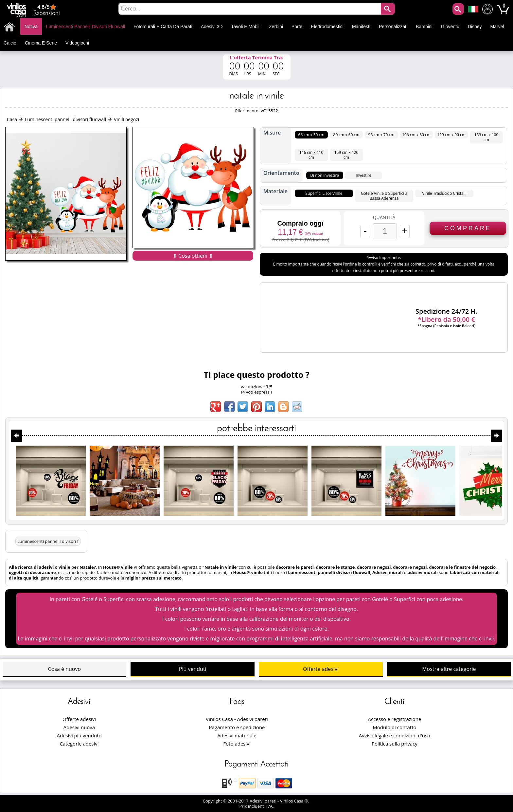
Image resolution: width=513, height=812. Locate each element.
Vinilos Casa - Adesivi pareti (237, 719)
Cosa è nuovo (64, 669)
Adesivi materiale (237, 735)
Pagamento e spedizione (237, 727)
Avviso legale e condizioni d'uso (395, 735)
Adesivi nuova (79, 727)
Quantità (384, 217)
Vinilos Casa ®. (295, 801)
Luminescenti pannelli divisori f (48, 541)
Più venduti (193, 669)
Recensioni (46, 10)
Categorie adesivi (79, 744)
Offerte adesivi (321, 669)
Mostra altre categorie (449, 669)
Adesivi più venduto (79, 735)
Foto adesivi (237, 744)
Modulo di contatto (394, 727)
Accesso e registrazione (395, 719)
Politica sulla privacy (395, 744)
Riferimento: (248, 111)
